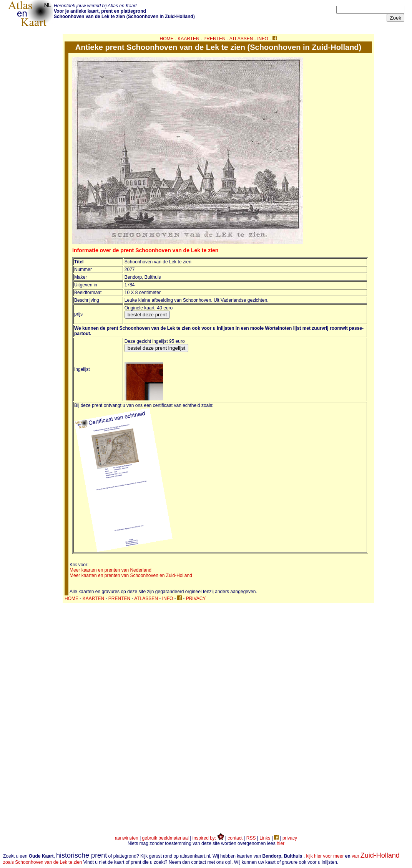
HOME (167, 39)
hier (281, 843)
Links (265, 838)
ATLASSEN (241, 39)
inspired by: (208, 838)
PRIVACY (196, 599)
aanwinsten (127, 838)
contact (235, 838)
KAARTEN (188, 39)
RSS (251, 838)
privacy (290, 838)
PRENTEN (214, 39)
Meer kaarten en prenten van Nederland (110, 570)
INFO (263, 39)
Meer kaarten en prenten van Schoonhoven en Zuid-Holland (131, 575)
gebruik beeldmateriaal (165, 838)
